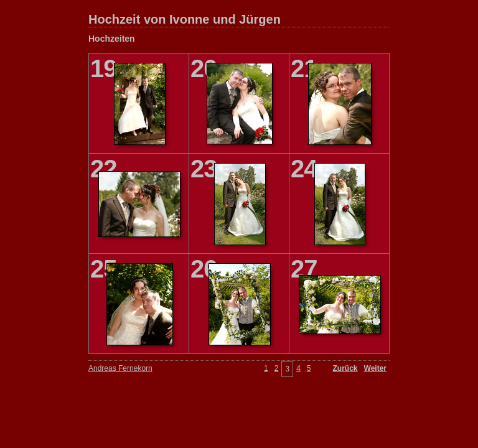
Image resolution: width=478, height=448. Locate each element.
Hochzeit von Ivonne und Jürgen (185, 19)
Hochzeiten (112, 39)
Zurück (345, 368)
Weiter (375, 368)
